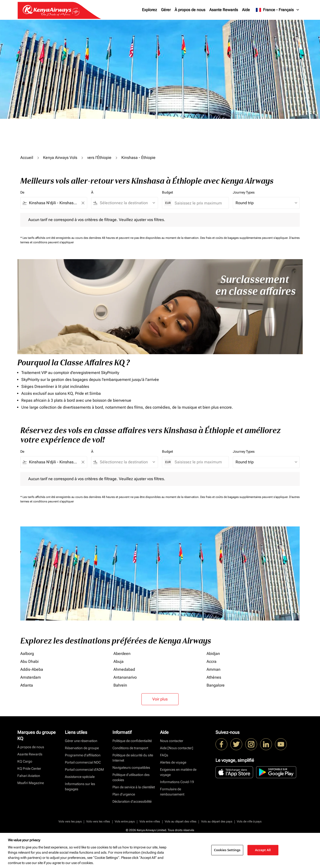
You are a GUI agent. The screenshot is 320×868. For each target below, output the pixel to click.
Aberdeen (122, 654)
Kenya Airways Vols (60, 158)
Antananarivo (125, 677)
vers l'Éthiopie (99, 158)
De (22, 192)
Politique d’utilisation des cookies (131, 777)
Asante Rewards (224, 10)
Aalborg (27, 654)
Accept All (263, 850)
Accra (212, 661)
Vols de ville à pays (249, 821)
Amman (213, 669)
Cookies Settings (227, 850)
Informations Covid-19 (177, 782)
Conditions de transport (130, 748)
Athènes (214, 677)
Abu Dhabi (29, 661)
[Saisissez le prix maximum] (199, 203)
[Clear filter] (83, 203)
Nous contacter (172, 741)
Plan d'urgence (124, 794)
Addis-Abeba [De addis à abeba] (32, 669)
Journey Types (244, 192)
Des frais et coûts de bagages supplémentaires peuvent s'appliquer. (245, 238)
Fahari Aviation (29, 776)
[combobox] (54, 203)
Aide (246, 10)
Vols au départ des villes (181, 821)
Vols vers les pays (70, 821)
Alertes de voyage (173, 762)
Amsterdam (31, 677)
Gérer (166, 10)
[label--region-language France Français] (278, 10)
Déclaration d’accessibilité (132, 801)
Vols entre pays (125, 821)
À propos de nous (190, 10)
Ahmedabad (124, 669)
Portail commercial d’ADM (84, 769)
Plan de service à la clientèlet (134, 787)
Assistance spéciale (80, 777)
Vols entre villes (150, 821)
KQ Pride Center (29, 769)
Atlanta (27, 685)
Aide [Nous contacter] (177, 748)
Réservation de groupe (82, 748)
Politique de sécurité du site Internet (133, 758)
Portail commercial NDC (83, 762)
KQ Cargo (25, 761)
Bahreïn (120, 685)
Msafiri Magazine (31, 783)
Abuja (119, 661)
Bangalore (216, 685)
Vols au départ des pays (217, 821)
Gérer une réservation (81, 741)
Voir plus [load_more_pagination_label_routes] (160, 699)
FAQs (164, 755)
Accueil (27, 158)
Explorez (149, 10)
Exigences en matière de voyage (178, 772)
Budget (167, 192)
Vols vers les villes (98, 821)
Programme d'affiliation (83, 755)
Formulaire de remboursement (172, 792)
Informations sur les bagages (80, 786)
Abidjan (213, 654)
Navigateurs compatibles (131, 768)
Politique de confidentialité (132, 741)
